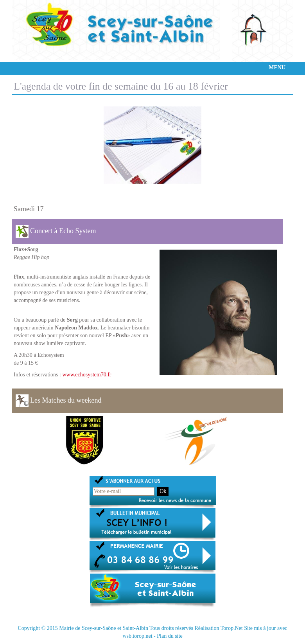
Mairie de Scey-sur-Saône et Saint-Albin (104, 628)
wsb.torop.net (137, 636)
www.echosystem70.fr (87, 375)
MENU (277, 67)
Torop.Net (232, 628)
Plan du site (170, 636)
